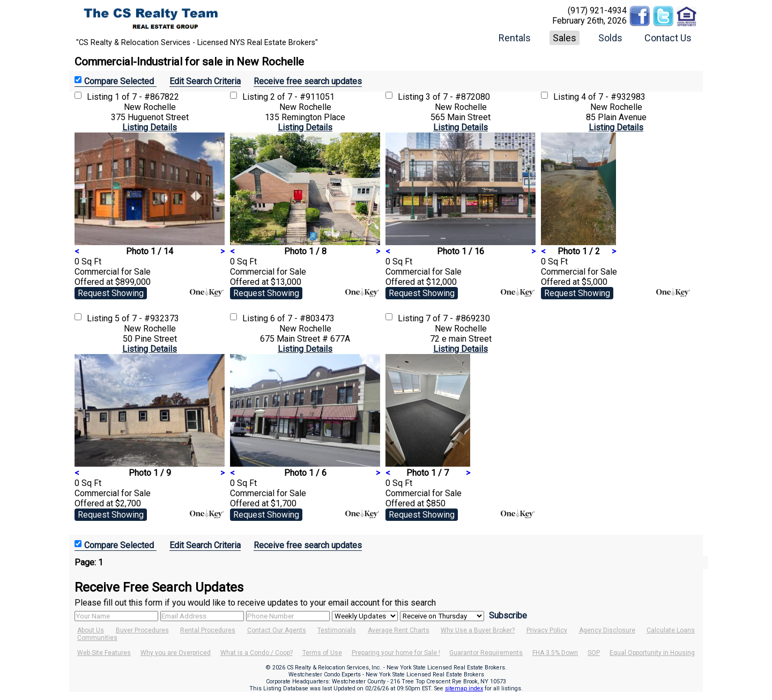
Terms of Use (322, 653)
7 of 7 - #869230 (458, 318)
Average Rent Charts (399, 630)
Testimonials (337, 630)
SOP (594, 653)
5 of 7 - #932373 (147, 318)
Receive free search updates (308, 81)
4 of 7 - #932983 (613, 97)
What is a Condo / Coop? (257, 653)
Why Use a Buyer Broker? (478, 630)
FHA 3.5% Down (555, 653)
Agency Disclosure (607, 630)
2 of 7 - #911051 (302, 97)
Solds (610, 38)
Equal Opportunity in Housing (652, 653)
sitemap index (464, 688)
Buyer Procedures (142, 630)
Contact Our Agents (277, 630)
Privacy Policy (547, 630)
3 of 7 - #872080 (458, 97)
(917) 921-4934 (597, 10)
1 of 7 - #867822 (147, 97)
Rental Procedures (208, 630)
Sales (565, 38)
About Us (91, 630)
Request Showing (111, 293)
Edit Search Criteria (205, 81)
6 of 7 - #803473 (302, 318)
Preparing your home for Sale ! (396, 653)
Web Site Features (104, 653)
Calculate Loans (671, 630)
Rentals (515, 38)
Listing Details (150, 127)
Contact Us (668, 38)
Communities (97, 638)
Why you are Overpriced (176, 653)
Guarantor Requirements (486, 653)
